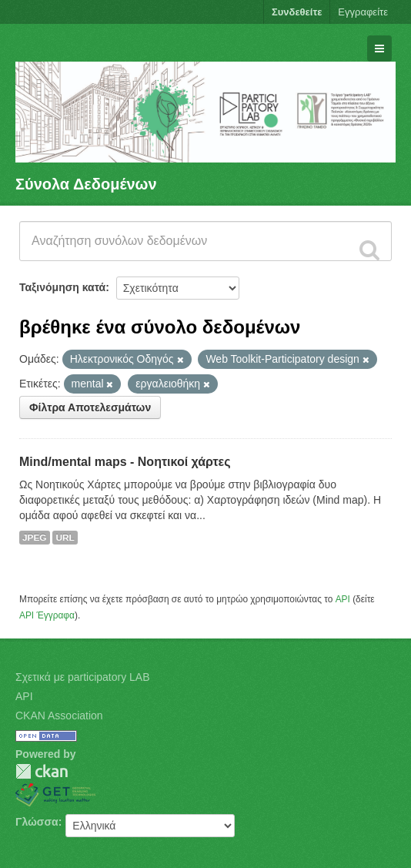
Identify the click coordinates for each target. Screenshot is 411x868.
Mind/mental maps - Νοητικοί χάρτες (125, 462)
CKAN (42, 771)
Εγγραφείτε (363, 12)
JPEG (35, 538)
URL (65, 538)
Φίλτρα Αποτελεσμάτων (90, 407)
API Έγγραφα (47, 615)
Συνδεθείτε (297, 12)
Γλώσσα (37, 822)
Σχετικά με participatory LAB (83, 677)
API (343, 599)
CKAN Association (59, 716)
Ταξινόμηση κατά (62, 287)
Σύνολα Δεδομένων (86, 184)
